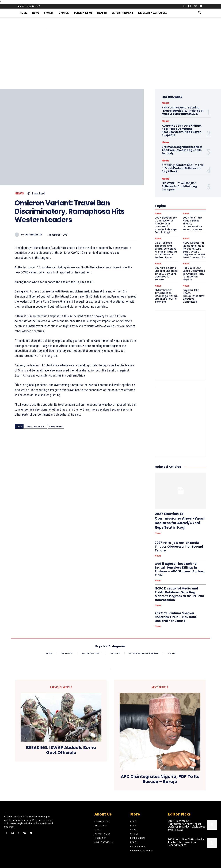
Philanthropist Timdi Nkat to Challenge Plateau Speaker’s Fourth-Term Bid (167, 296)
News (36, 13)
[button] (199, 13)
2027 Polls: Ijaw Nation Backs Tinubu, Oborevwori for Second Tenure (179, 547)
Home (24, 13)
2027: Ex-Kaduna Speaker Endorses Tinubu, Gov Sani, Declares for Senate (166, 274)
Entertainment (123, 13)
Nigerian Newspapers (153, 13)
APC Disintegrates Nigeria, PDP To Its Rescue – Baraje (160, 779)
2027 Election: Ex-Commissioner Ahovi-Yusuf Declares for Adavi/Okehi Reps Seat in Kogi (180, 521)
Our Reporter (34, 235)
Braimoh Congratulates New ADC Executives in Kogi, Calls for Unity (182, 150)
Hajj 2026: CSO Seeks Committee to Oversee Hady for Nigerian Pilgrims (194, 274)
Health (102, 13)
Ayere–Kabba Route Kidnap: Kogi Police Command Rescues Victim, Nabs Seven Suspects (182, 130)
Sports (49, 13)
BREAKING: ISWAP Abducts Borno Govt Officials (61, 750)
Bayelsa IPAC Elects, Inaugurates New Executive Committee (194, 296)
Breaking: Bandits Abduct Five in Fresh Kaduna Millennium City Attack (183, 168)
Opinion (64, 13)
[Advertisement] (110, 63)
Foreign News (83, 13)
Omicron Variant (36, 427)
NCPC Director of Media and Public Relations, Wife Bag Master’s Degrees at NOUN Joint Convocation (194, 250)
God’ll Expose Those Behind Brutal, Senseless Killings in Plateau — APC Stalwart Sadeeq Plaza (166, 250)
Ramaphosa (56, 427)
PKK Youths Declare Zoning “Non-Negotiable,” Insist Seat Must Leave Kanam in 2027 (183, 111)
